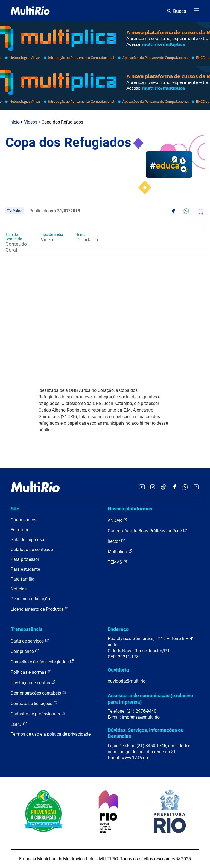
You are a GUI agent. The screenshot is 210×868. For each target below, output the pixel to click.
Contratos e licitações (34, 703)
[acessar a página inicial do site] (30, 11)
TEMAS (118, 562)
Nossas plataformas (130, 509)
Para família (23, 579)
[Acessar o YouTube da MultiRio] (142, 487)
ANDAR (118, 520)
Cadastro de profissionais (38, 714)
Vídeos (31, 122)
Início (14, 122)
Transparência (27, 629)
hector (116, 541)
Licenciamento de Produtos (40, 609)
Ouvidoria (118, 670)
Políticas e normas (31, 672)
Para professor (25, 559)
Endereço (118, 629)
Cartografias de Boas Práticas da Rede (148, 531)
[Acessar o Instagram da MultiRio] (153, 487)
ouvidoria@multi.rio (127, 681)
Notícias (19, 589)
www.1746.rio (135, 758)
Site (15, 509)
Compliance (25, 651)
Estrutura (19, 530)
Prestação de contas (33, 682)
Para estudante (25, 569)
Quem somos (24, 520)
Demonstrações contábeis (39, 693)
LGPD (19, 724)
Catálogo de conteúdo (32, 549)
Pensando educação (30, 599)
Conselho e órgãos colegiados (42, 662)
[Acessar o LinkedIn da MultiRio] (196, 487)
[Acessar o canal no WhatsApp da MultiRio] (185, 487)
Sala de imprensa (27, 540)
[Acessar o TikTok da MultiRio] (164, 487)
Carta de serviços (30, 641)
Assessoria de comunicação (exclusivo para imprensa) (150, 699)
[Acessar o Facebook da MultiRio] (174, 487)
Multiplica (120, 551)
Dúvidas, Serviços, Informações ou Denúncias (146, 733)
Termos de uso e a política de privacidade (51, 734)
